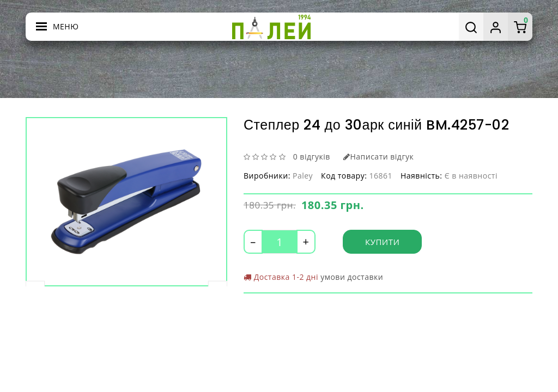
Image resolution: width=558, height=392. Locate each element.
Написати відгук (378, 157)
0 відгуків (312, 157)
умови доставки (352, 277)
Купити (382, 242)
